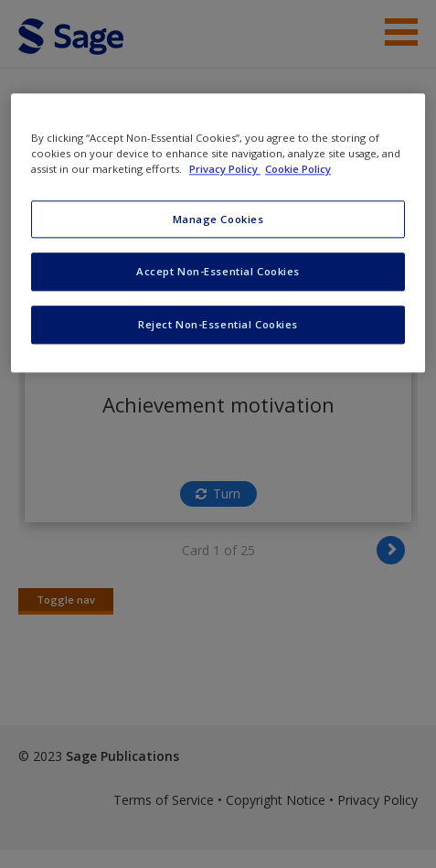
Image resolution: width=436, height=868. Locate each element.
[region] (218, 234)
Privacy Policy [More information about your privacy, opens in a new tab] (225, 170)
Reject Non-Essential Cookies (218, 325)
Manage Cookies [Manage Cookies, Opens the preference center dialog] (218, 219)
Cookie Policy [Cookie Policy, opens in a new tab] (298, 170)
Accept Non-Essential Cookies (218, 272)
